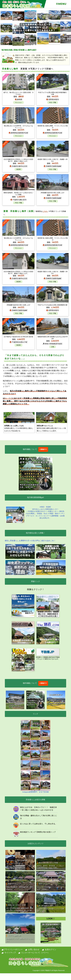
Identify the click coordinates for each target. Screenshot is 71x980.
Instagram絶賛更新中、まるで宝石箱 (35, 756)
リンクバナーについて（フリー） (35, 953)
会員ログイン (51, 949)
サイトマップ (10, 953)
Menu (61, 4)
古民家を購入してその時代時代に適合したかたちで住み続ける (19, 428)
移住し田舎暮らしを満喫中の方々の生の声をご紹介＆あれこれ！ (30, 541)
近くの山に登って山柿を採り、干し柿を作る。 (38, 824)
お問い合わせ (34, 949)
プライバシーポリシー (13, 949)
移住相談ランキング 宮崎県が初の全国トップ (38, 832)
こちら (45, 211)
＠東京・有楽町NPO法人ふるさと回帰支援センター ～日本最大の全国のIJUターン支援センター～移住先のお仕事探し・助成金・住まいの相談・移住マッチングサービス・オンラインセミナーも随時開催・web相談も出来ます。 (35, 514)
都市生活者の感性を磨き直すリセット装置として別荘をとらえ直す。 (52, 428)
